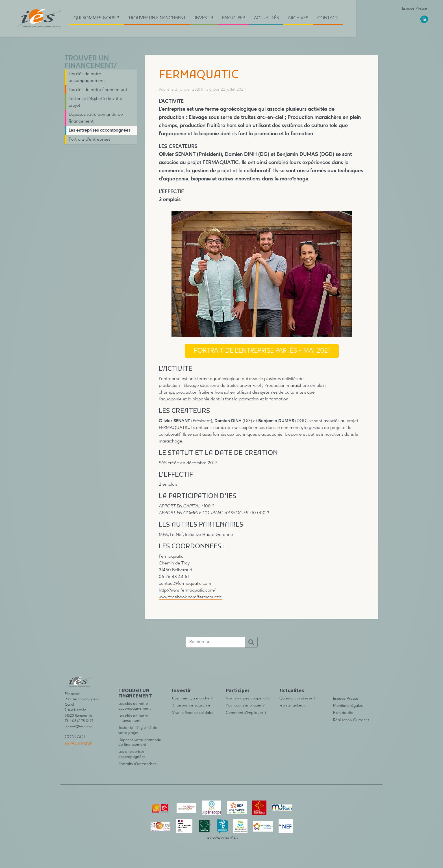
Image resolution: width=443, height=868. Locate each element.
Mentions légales (348, 706)
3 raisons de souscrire (191, 705)
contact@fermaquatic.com (185, 584)
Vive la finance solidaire (193, 713)
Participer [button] (234, 18)
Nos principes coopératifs (248, 698)
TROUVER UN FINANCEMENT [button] (157, 18)
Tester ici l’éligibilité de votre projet (95, 102)
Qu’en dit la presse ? (297, 698)
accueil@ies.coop (78, 726)
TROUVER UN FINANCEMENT (89, 62)
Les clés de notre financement (98, 90)
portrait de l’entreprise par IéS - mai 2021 (262, 351)
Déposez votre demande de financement (96, 118)
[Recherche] (215, 642)
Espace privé (79, 744)
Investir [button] (204, 18)
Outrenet (361, 720)
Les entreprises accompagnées (100, 130)
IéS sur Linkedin (293, 705)
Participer (238, 691)
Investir (182, 691)
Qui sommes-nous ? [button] (96, 18)
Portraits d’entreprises (89, 139)
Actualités (292, 691)
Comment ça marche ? (192, 698)
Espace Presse (415, 8)
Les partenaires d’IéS (222, 838)
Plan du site (343, 713)
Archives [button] (298, 18)
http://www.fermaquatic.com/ (187, 590)
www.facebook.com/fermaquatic (190, 597)
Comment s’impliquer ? (246, 713)
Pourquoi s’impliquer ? (245, 705)
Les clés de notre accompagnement (87, 77)
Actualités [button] (266, 18)
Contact (328, 18)
